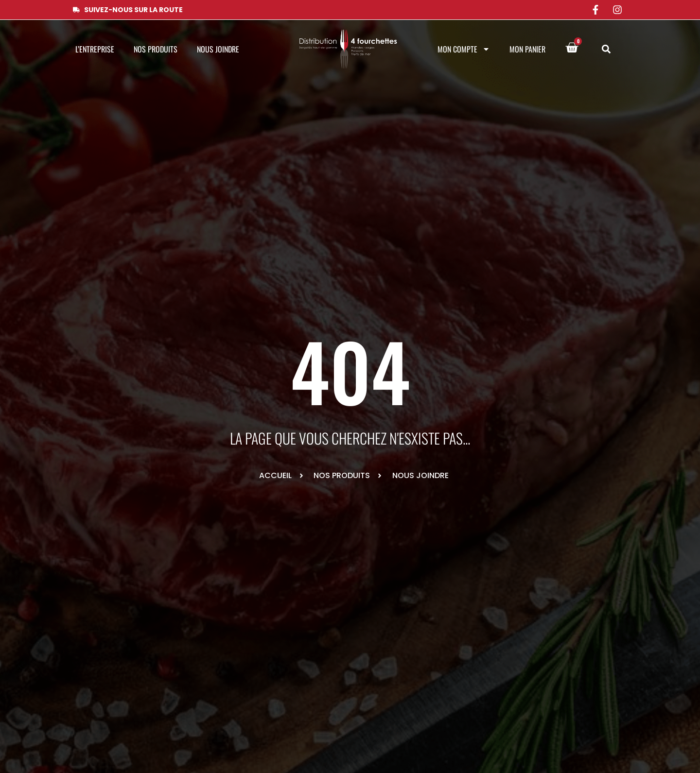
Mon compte (464, 49)
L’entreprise (95, 49)
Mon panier (527, 49)
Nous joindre (218, 49)
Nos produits (156, 49)
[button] (606, 49)
